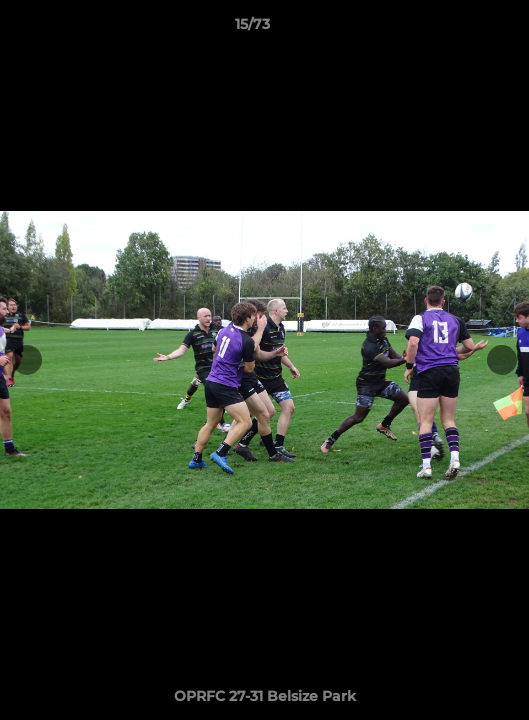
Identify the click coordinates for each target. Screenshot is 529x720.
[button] (457, 29)
